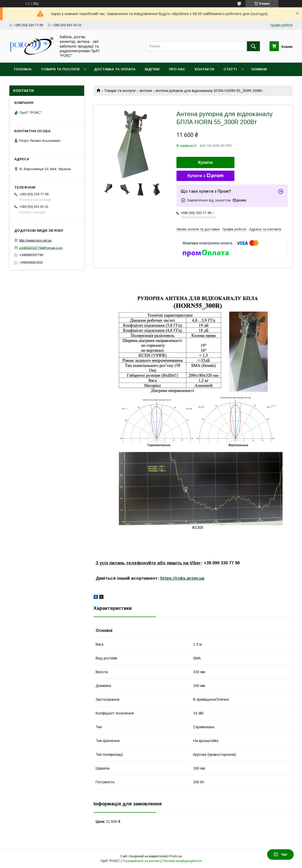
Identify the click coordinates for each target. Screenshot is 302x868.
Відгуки (152, 69)
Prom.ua (176, 856)
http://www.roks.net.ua (35, 240)
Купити (206, 162)
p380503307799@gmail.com (41, 248)
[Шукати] (253, 46)
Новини (259, 69)
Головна (23, 69)
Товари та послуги (60, 69)
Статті (230, 69)
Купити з (205, 176)
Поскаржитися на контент (141, 861)
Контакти (204, 69)
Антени (146, 91)
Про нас (177, 69)
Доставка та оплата (115, 69)
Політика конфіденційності (182, 861)
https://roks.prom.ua (182, 578)
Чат (280, 854)
